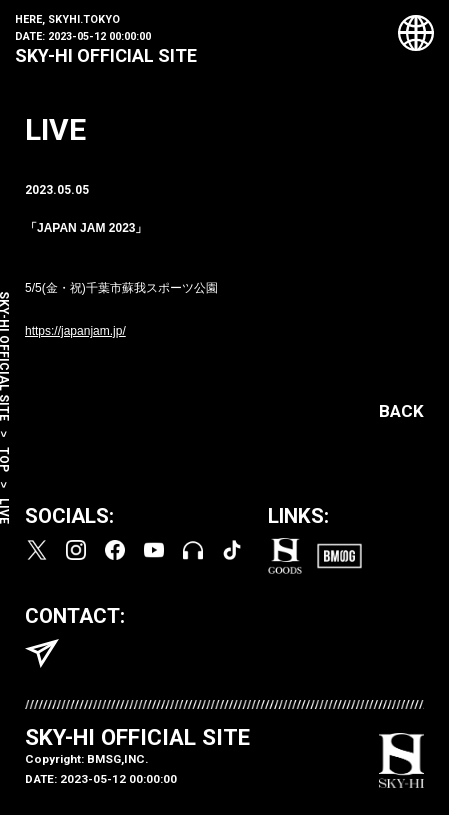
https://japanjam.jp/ (75, 331)
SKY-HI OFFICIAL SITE (106, 55)
